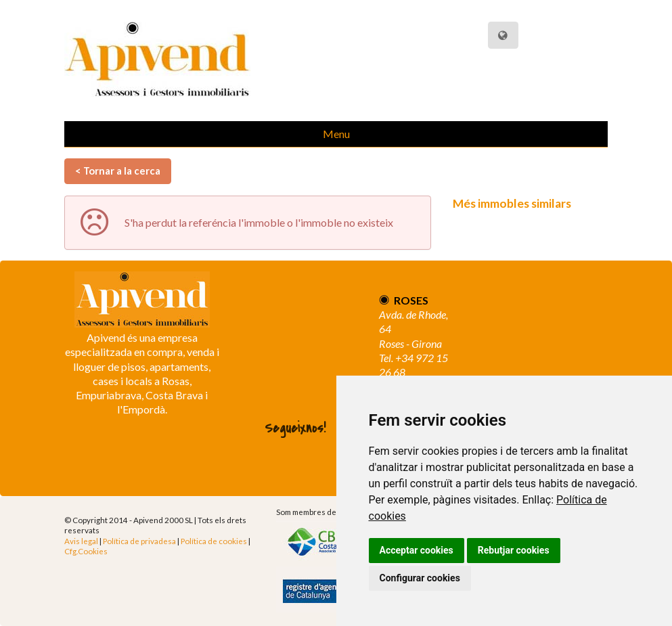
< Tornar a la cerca (118, 171)
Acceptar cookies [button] (417, 550)
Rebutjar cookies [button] (514, 550)
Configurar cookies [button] (420, 578)
